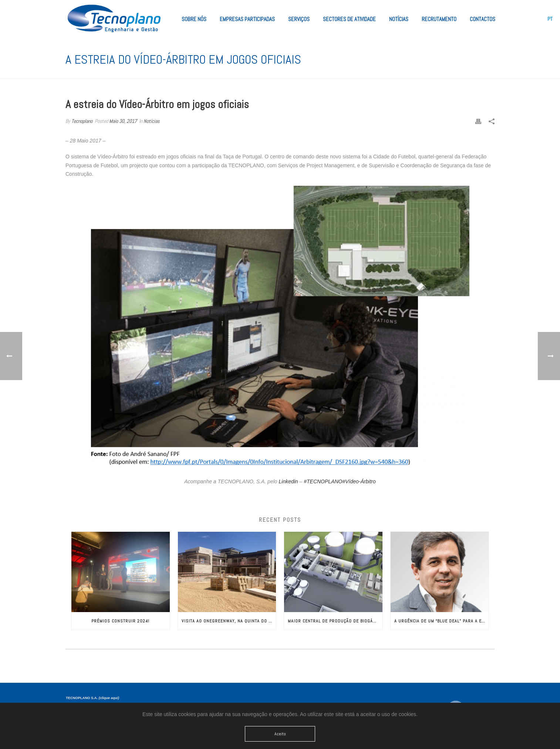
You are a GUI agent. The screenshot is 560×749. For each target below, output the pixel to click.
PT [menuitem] (550, 19)
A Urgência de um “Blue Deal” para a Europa (442, 621)
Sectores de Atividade (349, 19)
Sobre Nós (194, 19)
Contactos (483, 19)
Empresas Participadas (247, 19)
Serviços (299, 19)
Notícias (399, 19)
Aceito (280, 734)
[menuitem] (550, 19)
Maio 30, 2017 (123, 121)
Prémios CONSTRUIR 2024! (120, 621)
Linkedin (288, 481)
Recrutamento (439, 19)
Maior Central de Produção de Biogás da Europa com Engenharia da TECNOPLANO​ (335, 621)
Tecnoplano (82, 121)
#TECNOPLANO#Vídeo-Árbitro (340, 481)
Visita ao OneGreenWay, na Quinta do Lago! (229, 621)
